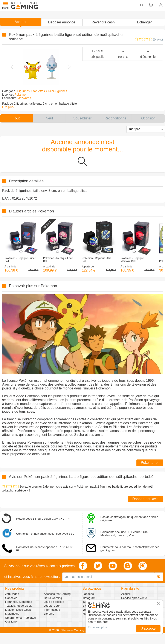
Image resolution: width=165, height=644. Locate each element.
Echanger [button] (144, 22)
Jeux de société (54, 602)
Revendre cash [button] (103, 22)
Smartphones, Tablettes (21, 618)
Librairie (49, 614)
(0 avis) (158, 40)
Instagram (89, 598)
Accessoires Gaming (57, 594)
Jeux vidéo (12, 594)
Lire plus (8, 107)
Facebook (89, 594)
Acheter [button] (21, 22)
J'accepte (148, 628)
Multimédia (12, 614)
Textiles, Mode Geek (18, 606)
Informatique (52, 610)
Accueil (126, 594)
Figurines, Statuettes (19, 602)
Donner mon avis (145, 499)
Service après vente (134, 598)
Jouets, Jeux (52, 606)
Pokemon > (150, 463)
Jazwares (25, 98)
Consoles (11, 598)
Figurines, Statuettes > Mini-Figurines (42, 91)
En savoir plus (97, 627)
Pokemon (21, 95)
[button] (62, 22)
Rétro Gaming (53, 598)
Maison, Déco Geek (18, 610)
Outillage (11, 622)
